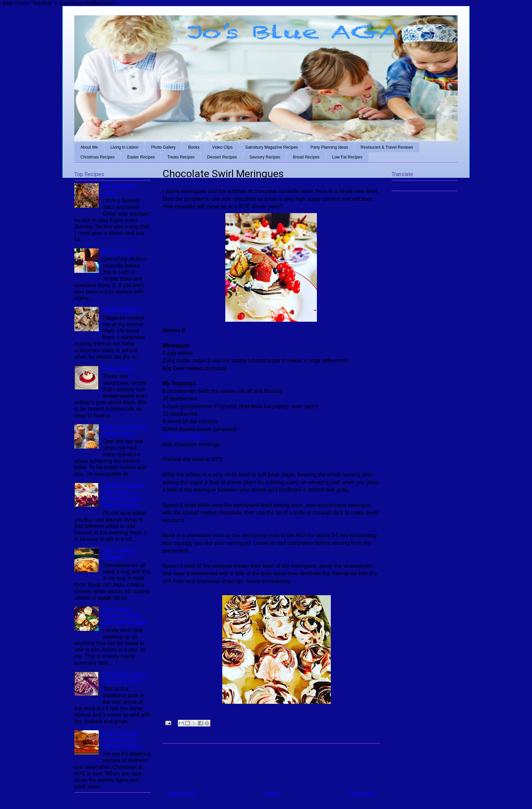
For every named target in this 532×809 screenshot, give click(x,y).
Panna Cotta (118, 369)
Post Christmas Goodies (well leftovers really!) (122, 740)
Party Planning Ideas (329, 147)
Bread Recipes (306, 157)
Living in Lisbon (124, 147)
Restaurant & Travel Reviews (387, 147)
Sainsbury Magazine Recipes (272, 147)
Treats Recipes (181, 157)
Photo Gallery (163, 147)
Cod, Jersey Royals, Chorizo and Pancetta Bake (125, 616)
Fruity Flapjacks (121, 310)
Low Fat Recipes (347, 157)
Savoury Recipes (265, 157)
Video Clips (222, 147)
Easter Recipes (141, 157)
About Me (89, 147)
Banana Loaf (118, 252)
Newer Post (182, 794)
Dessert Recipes (222, 157)
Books (194, 147)
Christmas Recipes (98, 157)
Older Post (362, 794)
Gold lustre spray (183, 437)
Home (272, 794)
